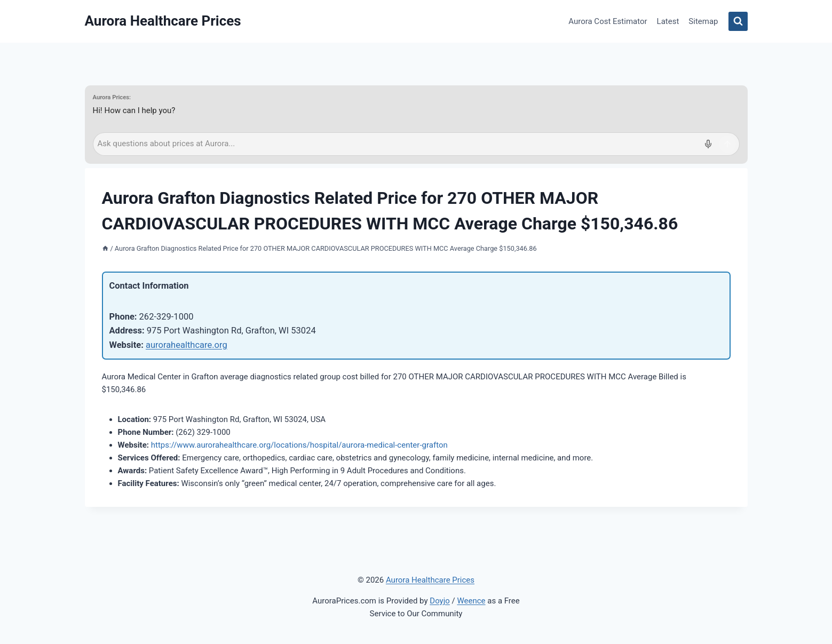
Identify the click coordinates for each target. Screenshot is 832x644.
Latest (668, 21)
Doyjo (440, 601)
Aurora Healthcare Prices (430, 580)
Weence (471, 601)
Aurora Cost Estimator (608, 21)
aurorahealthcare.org (187, 345)
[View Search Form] (738, 21)
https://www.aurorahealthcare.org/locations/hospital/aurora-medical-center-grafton (299, 445)
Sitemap (703, 21)
